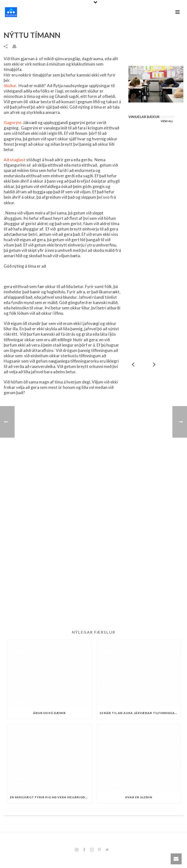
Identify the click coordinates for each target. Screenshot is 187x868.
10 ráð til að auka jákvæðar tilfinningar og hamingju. (140, 713)
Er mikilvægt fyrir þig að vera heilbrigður (50, 797)
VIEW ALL (167, 121)
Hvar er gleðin (139, 797)
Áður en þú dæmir (49, 713)
